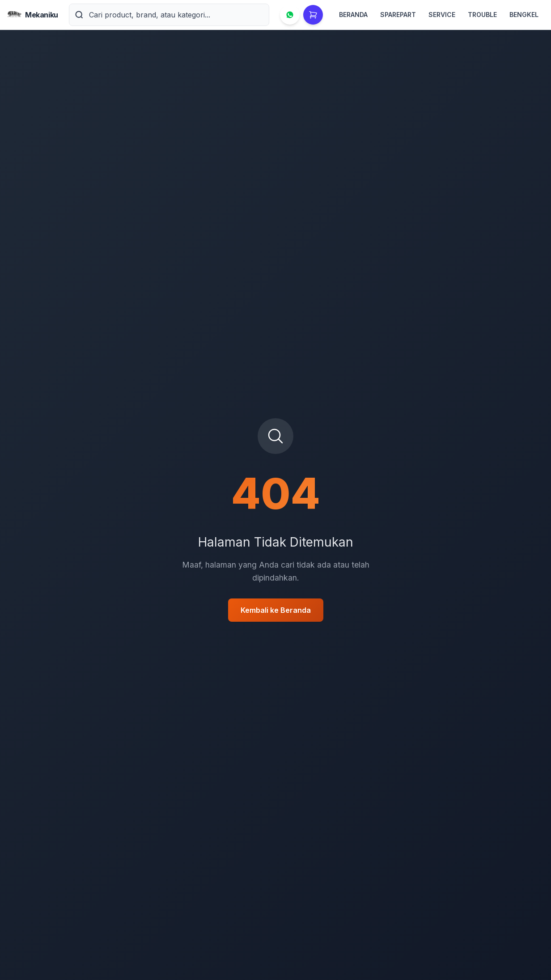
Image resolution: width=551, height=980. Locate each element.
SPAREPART (398, 15)
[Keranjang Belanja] (313, 15)
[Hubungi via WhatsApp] (290, 15)
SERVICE (442, 15)
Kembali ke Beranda (276, 610)
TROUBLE (482, 15)
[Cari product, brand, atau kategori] (179, 15)
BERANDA (353, 15)
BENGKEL (524, 15)
